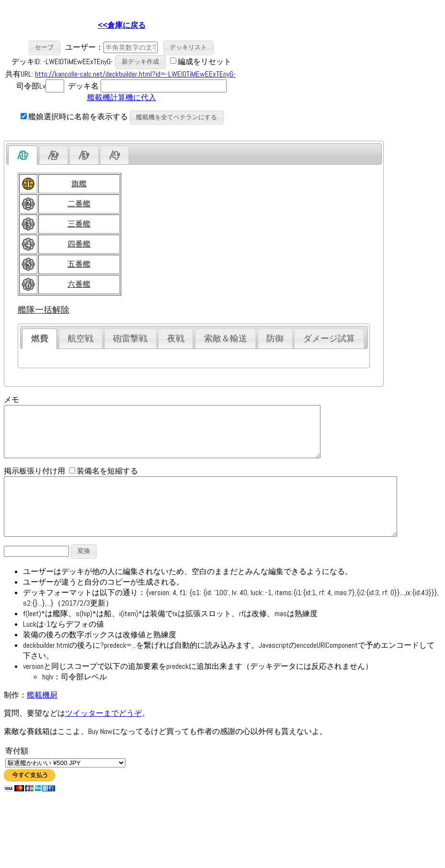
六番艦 (79, 284)
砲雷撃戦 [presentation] (130, 338)
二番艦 (79, 204)
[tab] (23, 155)
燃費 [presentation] (40, 338)
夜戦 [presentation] (176, 338)
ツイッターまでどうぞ (103, 735)
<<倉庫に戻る (122, 25)
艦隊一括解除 (44, 310)
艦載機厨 (42, 716)
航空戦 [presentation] (80, 338)
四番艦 (79, 244)
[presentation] (23, 155)
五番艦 (79, 264)
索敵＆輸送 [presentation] (226, 338)
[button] (45, 48)
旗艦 (79, 184)
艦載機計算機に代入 (122, 97)
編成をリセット (205, 61)
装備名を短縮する (103, 481)
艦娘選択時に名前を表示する (74, 117)
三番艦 (79, 224)
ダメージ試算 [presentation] (329, 338)
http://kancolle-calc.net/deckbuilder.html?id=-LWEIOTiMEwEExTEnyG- (135, 74)
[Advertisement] (320, 72)
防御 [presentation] (275, 338)
